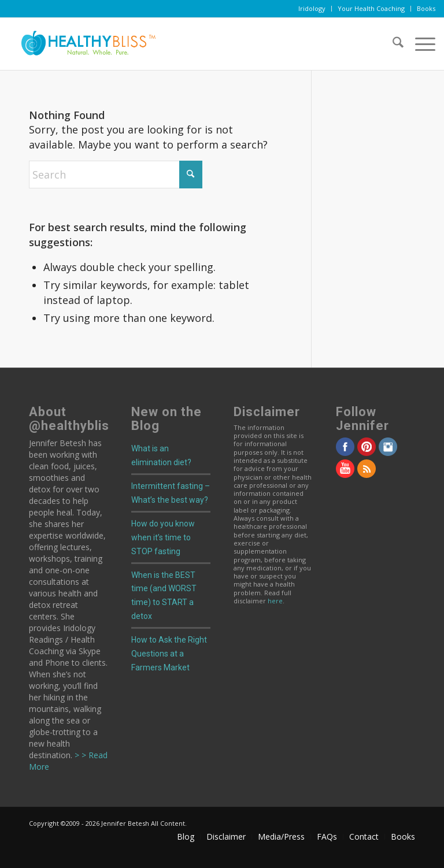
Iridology (312, 8)
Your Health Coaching (371, 8)
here (275, 601)
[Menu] (419, 44)
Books (426, 8)
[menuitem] (312, 9)
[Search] (392, 44)
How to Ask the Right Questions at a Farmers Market (169, 654)
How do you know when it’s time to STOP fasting (163, 537)
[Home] (84, 44)
